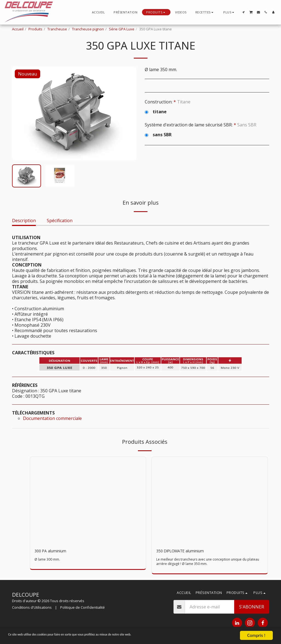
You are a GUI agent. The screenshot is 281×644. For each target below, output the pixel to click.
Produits (35, 29)
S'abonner (252, 608)
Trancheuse (57, 29)
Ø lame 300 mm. (47, 560)
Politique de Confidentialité (82, 608)
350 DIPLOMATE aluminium (185, 552)
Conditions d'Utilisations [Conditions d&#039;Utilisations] (32, 608)
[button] (205, 12)
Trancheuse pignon (88, 29)
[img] (88, 500)
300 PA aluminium (53, 552)
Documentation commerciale (52, 418)
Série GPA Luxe (122, 29)
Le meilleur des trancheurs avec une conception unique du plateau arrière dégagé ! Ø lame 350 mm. (205, 562)
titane (156, 112)
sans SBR (158, 135)
